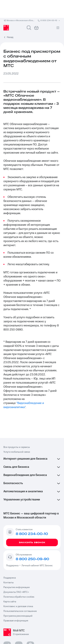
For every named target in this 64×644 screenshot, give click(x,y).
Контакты (9, 583)
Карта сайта (10, 602)
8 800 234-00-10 (49, 20)
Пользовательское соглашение (20, 611)
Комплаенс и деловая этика (18, 606)
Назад (10, 37)
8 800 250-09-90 (32, 559)
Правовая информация (16, 621)
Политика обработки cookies (19, 597)
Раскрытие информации (17, 587)
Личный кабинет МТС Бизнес (37, 566)
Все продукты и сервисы (17, 447)
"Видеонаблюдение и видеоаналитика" (24, 405)
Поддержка (13, 566)
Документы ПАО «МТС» (16, 592)
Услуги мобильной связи (17, 452)
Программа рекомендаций (18, 616)
